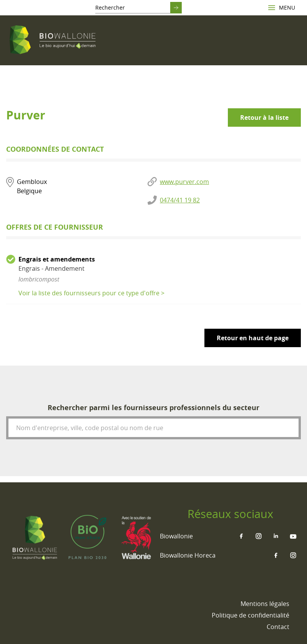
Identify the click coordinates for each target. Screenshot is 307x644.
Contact (278, 627)
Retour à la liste (264, 118)
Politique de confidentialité (251, 615)
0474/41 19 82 (180, 200)
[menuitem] (265, 604)
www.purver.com (184, 182)
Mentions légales (265, 604)
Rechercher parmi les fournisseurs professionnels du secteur (153, 408)
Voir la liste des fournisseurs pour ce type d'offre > (91, 293)
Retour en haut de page (253, 338)
